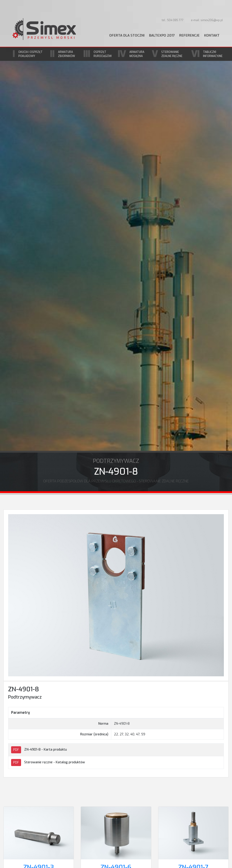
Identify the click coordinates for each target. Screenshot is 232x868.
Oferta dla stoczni (127, 35)
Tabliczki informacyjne (213, 54)
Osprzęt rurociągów (103, 54)
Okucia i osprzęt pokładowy (30, 54)
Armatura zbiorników (66, 54)
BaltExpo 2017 (162, 35)
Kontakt (212, 35)
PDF (16, 750)
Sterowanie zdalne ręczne (172, 54)
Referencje (189, 35)
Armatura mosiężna (137, 54)
